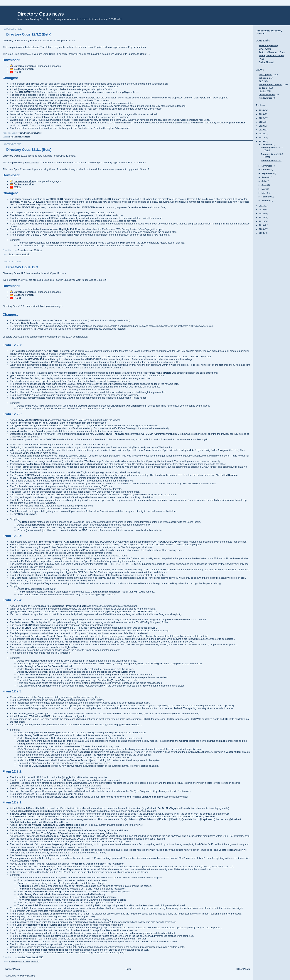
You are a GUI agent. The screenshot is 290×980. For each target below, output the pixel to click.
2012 (262, 217)
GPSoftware (265, 49)
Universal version (24, 66)
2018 (262, 134)
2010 (262, 225)
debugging (264, 78)
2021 (262, 122)
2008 (262, 233)
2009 (262, 229)
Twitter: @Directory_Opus (272, 52)
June (264, 185)
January (266, 200)
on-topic (26, 137)
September (267, 173)
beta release (32, 47)
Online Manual (266, 62)
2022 (262, 118)
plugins (263, 91)
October (266, 169)
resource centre (267, 94)
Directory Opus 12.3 (22, 267)
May (264, 189)
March (265, 193)
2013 (262, 213)
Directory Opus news (41, 14)
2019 (262, 130)
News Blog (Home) (268, 45)
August (266, 177)
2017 (262, 137)
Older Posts (243, 969)
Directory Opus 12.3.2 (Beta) (29, 34)
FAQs (262, 59)
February (266, 197)
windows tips (265, 98)
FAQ (261, 81)
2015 (262, 206)
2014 (262, 210)
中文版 (17, 72)
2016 (262, 141)
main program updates (20, 961)
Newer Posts (13, 969)
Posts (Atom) (28, 976)
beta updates (15, 137)
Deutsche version (24, 69)
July (264, 181)
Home (128, 969)
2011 (262, 221)
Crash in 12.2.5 (27, 514)
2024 (262, 110)
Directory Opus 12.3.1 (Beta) (29, 150)
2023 (262, 114)
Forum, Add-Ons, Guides (272, 55)
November (267, 166)
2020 (262, 126)
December (267, 144)
